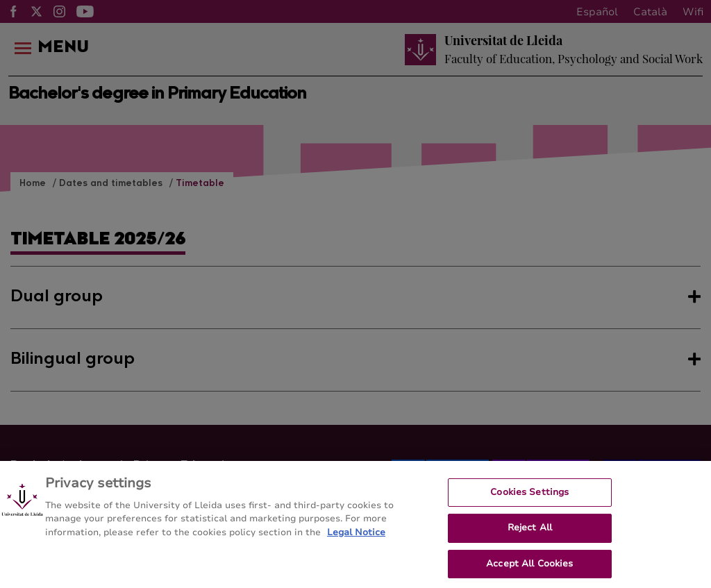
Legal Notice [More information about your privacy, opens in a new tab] (356, 547)
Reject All (530, 543)
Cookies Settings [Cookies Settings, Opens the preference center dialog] (529, 507)
